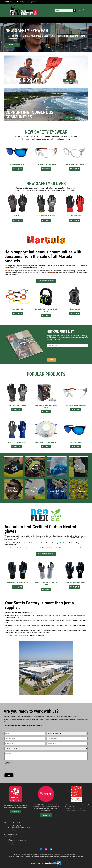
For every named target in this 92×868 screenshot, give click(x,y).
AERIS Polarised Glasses (17, 164)
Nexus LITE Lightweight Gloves (17, 442)
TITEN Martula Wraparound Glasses (46, 164)
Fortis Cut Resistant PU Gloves (46, 216)
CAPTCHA (8, 763)
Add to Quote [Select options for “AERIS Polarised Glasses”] (17, 169)
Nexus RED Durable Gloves (75, 216)
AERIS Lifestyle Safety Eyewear (75, 164)
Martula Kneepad (75, 309)
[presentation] (61, 352)
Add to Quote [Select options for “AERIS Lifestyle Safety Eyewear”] (75, 169)
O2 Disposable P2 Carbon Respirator (46, 442)
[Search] (75, 10)
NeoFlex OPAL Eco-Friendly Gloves (75, 583)
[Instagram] (46, 849)
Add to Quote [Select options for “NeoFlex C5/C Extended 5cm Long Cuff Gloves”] (46, 589)
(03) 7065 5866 (11, 829)
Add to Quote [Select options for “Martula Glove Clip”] (17, 314)
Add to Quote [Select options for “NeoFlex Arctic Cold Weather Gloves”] (17, 587)
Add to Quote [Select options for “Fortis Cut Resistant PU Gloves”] (46, 220)
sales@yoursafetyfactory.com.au (15, 831)
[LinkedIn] (51, 849)
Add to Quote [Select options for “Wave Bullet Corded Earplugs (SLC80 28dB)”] (46, 412)
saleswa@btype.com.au (13, 844)
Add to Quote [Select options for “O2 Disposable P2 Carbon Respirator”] (46, 447)
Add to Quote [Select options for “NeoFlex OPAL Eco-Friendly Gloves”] (75, 587)
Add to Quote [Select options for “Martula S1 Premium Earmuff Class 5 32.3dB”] (46, 316)
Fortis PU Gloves (17, 216)
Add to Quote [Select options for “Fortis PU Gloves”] (17, 220)
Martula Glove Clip (17, 309)
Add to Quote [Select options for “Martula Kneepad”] (75, 314)
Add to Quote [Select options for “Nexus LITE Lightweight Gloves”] (17, 447)
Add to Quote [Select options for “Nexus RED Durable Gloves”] (75, 220)
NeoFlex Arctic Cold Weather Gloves (17, 583)
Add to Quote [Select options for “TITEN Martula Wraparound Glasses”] (46, 169)
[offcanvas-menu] (46, 20)
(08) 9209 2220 (11, 842)
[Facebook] (41, 849)
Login (79, 10)
